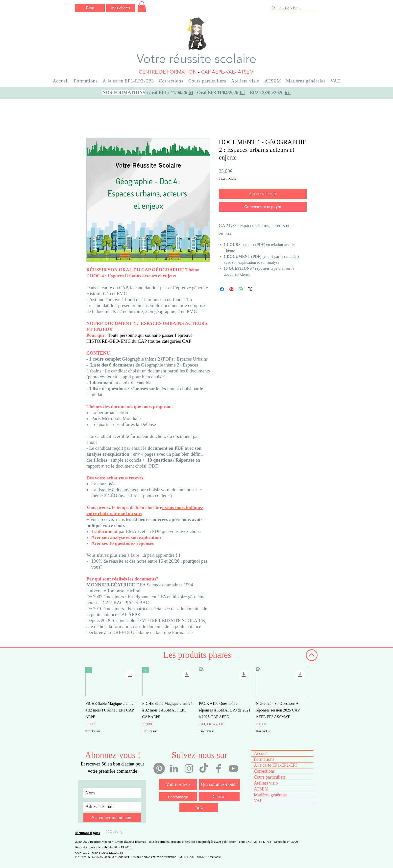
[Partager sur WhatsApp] (241, 289)
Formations (264, 759)
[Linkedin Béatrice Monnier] (174, 768)
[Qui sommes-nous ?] (220, 784)
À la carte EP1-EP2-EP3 (276, 765)
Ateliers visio (266, 783)
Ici (242, 92)
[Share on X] (250, 289)
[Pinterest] (159, 768)
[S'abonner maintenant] (112, 818)
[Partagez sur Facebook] (222, 289)
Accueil (261, 753)
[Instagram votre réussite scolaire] (189, 768)
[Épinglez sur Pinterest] (231, 289)
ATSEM (261, 789)
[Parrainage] (178, 797)
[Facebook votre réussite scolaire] (219, 768)
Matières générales (271, 795)
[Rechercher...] (293, 8)
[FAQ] (199, 808)
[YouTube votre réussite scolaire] (233, 768)
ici (191, 92)
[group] (196, 703)
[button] (142, 7)
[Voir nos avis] (178, 784)
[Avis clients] (120, 8)
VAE (258, 801)
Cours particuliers (270, 777)
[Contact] (219, 797)
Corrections (264, 771)
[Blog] (90, 8)
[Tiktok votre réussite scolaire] (204, 768)
